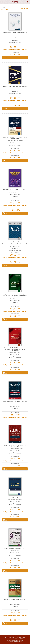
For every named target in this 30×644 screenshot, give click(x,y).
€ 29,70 (15, 47)
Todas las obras (24, 8)
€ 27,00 (15, 203)
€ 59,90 (15, 459)
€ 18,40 (15, 510)
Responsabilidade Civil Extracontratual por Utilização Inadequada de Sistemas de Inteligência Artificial (15, 349)
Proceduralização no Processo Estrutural (15, 549)
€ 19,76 (15, 316)
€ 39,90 (15, 255)
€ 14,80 (15, 560)
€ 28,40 (15, 613)
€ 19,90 (15, 98)
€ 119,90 (15, 415)
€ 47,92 (15, 466)
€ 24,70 (15, 309)
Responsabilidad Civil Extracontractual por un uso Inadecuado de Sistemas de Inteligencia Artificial (15, 295)
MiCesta (23, 2)
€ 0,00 (15, 210)
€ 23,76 (15, 54)
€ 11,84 (15, 568)
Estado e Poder (15, 498)
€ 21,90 (15, 150)
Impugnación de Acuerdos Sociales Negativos (15, 86)
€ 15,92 (15, 105)
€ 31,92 (15, 262)
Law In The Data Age (15, 242)
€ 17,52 (15, 158)
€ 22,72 (15, 620)
